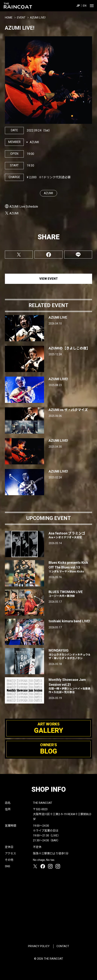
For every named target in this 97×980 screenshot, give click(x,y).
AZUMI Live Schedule (24, 207)
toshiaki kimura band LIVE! (69, 621)
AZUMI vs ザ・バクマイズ (68, 410)
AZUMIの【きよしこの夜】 (69, 348)
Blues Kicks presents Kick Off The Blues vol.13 (70, 567)
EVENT (21, 18)
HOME (9, 18)
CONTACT (63, 946)
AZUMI (48, 193)
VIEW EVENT (49, 279)
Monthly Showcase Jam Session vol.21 (70, 686)
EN (85, 6)
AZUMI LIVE (58, 317)
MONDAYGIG (70, 654)
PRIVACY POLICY (39, 946)
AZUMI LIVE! (58, 379)
